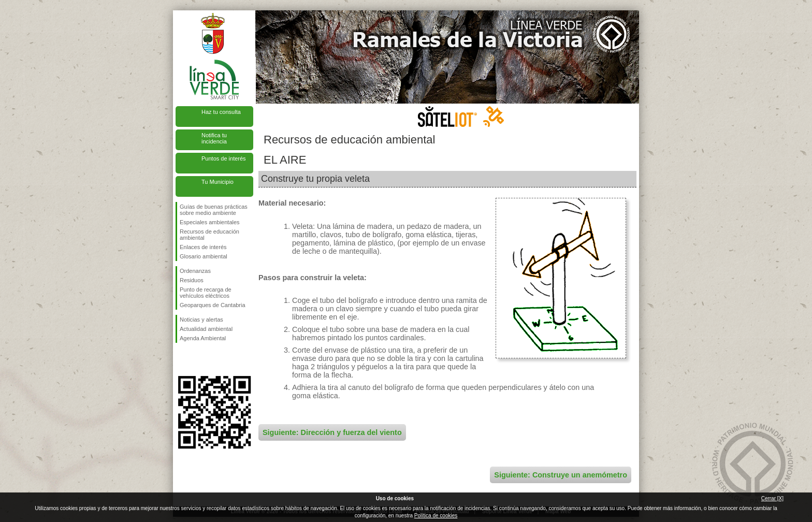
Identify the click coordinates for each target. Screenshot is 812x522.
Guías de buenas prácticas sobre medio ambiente (214, 210)
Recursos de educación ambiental (209, 235)
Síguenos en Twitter (199, 359)
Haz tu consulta (221, 112)
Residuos (192, 280)
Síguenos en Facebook (182, 359)
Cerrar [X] (772, 498)
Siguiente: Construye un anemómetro (561, 475)
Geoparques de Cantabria (213, 305)
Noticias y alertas (201, 320)
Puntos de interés (224, 158)
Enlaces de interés (203, 247)
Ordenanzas (195, 271)
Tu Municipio (218, 182)
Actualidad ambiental (206, 329)
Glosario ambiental (204, 256)
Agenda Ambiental (203, 338)
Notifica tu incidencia (214, 138)
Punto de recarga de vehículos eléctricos (206, 293)
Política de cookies (436, 516)
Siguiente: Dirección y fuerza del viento (332, 432)
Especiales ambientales (210, 222)
